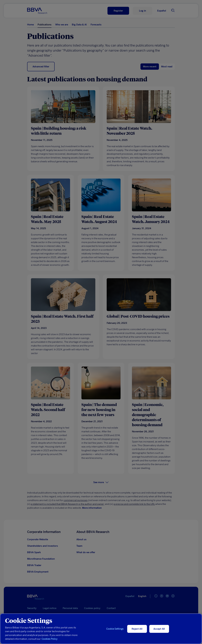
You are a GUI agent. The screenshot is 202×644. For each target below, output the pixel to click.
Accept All (159, 629)
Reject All (137, 629)
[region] (101, 629)
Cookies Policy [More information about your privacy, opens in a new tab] (49, 639)
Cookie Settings (115, 629)
